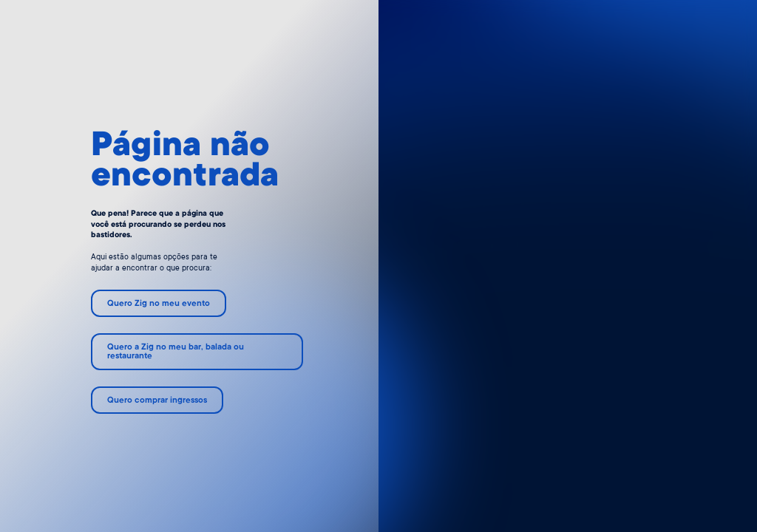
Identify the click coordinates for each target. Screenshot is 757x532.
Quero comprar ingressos (157, 401)
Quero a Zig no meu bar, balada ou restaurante (176, 352)
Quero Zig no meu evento (159, 304)
